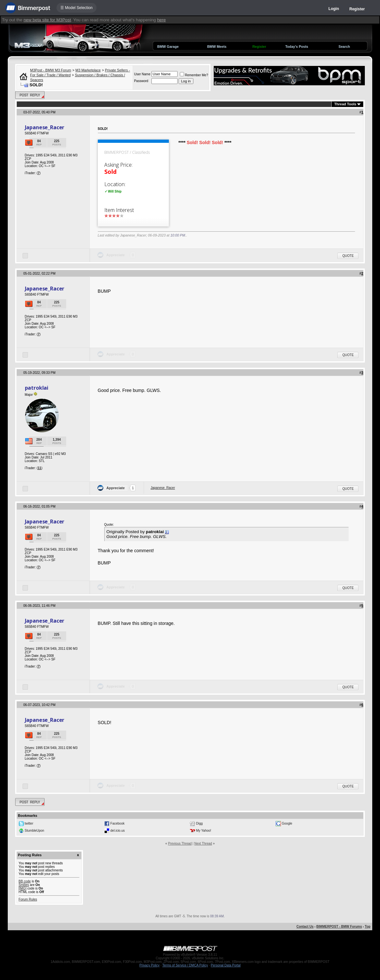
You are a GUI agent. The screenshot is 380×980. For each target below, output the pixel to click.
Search (344, 47)
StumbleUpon (34, 831)
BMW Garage (168, 47)
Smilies (24, 885)
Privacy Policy (149, 965)
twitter (29, 823)
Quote (348, 256)
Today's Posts (297, 47)
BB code (25, 881)
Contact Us (305, 927)
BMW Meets (217, 47)
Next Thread (203, 843)
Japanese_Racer (45, 127)
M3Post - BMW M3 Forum (51, 70)
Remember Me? (194, 75)
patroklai (37, 388)
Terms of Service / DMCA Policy (185, 965)
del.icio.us (118, 831)
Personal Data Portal (226, 965)
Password (141, 81)
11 (40, 468)
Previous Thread (180, 843)
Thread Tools (345, 104)
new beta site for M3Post (47, 20)
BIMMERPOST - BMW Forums (339, 927)
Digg (199, 823)
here (162, 20)
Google (287, 823)
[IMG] (23, 888)
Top (368, 927)
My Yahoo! (204, 831)
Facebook (118, 823)
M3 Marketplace (88, 70)
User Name (142, 74)
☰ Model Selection (77, 8)
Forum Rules (28, 899)
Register (357, 9)
